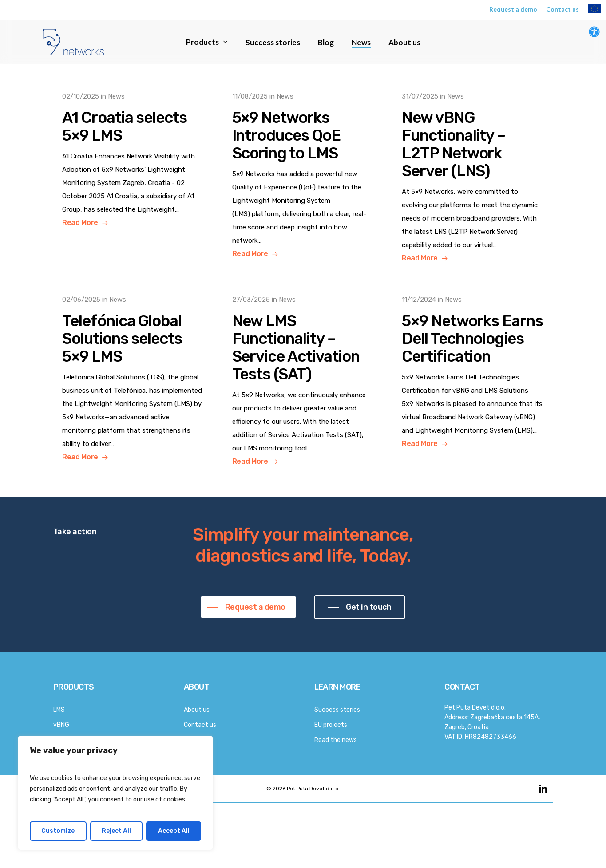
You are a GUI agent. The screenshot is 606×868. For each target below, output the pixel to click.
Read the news (336, 740)
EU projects (331, 725)
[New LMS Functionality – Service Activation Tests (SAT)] (303, 381)
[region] (115, 793)
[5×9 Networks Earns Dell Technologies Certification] (473, 372)
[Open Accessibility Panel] (594, 32)
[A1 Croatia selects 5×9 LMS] (133, 160)
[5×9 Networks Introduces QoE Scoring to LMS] (303, 175)
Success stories (337, 710)
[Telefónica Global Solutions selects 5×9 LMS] (133, 378)
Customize (58, 831)
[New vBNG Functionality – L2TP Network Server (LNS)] (473, 177)
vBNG (61, 725)
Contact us (200, 725)
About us (197, 710)
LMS (59, 710)
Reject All (116, 831)
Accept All (174, 831)
